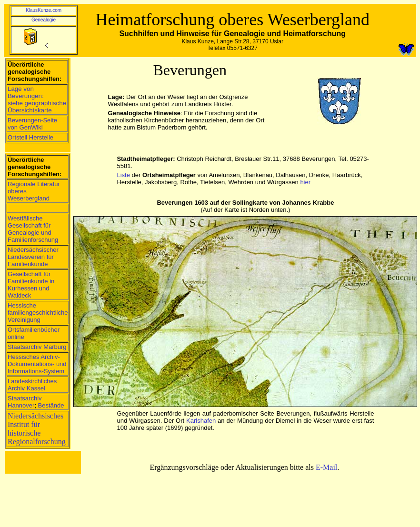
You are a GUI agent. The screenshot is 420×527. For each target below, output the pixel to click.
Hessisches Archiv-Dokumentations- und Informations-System (37, 364)
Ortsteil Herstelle (30, 137)
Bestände (51, 405)
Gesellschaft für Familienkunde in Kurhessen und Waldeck (31, 285)
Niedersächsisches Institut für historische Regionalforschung (37, 429)
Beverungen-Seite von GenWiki (32, 124)
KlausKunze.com (44, 10)
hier (305, 182)
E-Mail (326, 467)
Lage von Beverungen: (26, 92)
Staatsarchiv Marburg (37, 347)
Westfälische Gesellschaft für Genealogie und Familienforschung (33, 229)
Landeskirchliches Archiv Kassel (32, 385)
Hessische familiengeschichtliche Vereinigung (38, 313)
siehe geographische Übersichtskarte (37, 107)
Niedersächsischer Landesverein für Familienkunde (33, 257)
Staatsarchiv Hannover (25, 402)
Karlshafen (201, 421)
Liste (123, 175)
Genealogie (44, 20)
